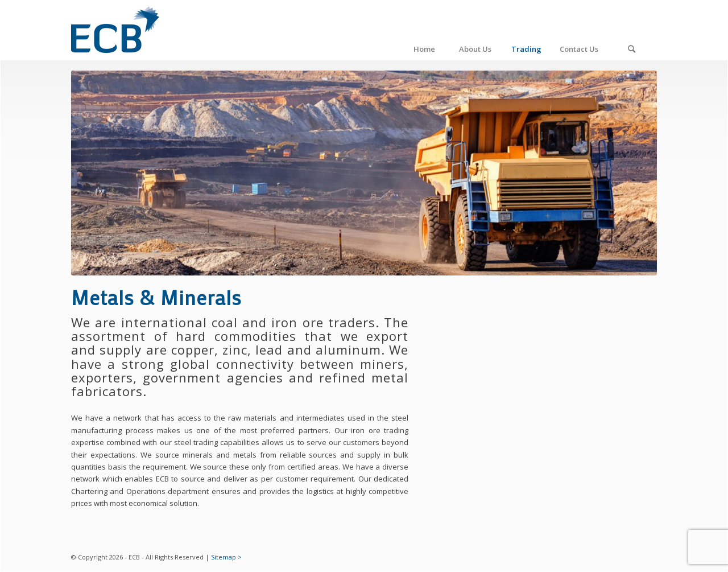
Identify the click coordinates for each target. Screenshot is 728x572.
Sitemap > (226, 557)
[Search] (631, 30)
